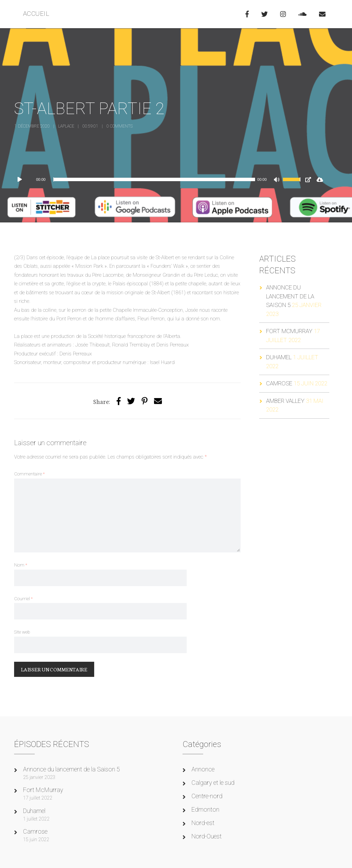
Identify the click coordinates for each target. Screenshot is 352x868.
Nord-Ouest (207, 836)
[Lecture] (23, 179)
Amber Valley (285, 401)
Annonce (203, 769)
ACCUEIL (36, 14)
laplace (66, 126)
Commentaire (29, 474)
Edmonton (205, 809)
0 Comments (120, 126)
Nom (21, 565)
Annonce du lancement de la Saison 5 (290, 296)
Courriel (23, 598)
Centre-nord (207, 796)
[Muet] (277, 180)
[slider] (154, 179)
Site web (22, 632)
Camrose (279, 383)
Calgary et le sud (213, 783)
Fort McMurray (289, 331)
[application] (160, 179)
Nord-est (203, 823)
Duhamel (279, 357)
